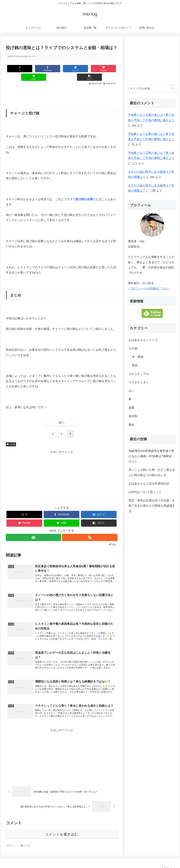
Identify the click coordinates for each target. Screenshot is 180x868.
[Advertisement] (62, 87)
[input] (152, 89)
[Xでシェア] (15, 69)
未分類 (133, 416)
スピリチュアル (139, 374)
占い (131, 391)
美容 (135, 365)
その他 (11, 436)
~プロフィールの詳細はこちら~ (148, 288)
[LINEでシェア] (89, 69)
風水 (131, 425)
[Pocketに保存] (71, 69)
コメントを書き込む (62, 829)
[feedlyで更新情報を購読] (33, 529)
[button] (108, 69)
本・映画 (138, 357)
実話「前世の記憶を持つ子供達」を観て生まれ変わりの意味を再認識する (152, 506)
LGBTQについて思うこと (145, 492)
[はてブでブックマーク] (52, 69)
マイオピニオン (139, 382)
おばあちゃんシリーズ (143, 340)
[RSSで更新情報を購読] (90, 529)
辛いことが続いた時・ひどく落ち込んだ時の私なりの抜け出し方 (152, 472)
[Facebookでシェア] (34, 69)
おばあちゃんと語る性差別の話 (149, 484)
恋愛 (131, 408)
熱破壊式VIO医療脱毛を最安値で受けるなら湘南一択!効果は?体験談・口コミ (152, 456)
